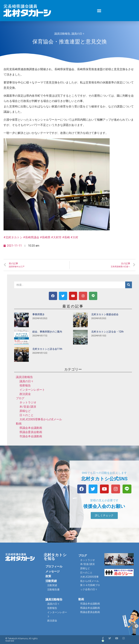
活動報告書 (53, 589)
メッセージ (53, 571)
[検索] (129, 285)
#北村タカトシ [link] (13, 237)
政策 (48, 576)
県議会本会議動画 (31, 428)
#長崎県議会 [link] (31, 237)
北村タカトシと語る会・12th (107, 332)
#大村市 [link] (56, 237)
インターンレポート (32, 390)
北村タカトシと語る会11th (47, 349)
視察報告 (25, 386)
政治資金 (25, 394)
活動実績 (51, 581)
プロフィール (54, 566)
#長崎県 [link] (45, 237)
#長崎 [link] (66, 237)
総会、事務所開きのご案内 (47, 332)
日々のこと (27, 415)
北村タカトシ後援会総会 (105, 314)
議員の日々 (78, 34)
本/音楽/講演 (28, 407)
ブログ (20, 398)
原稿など (25, 411)
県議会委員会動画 (31, 432)
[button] (99, 11)
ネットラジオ (28, 402)
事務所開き (39, 314)
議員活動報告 (62, 34)
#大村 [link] (74, 237)
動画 (19, 424)
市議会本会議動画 (31, 436)
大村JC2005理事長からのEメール (41, 419)
